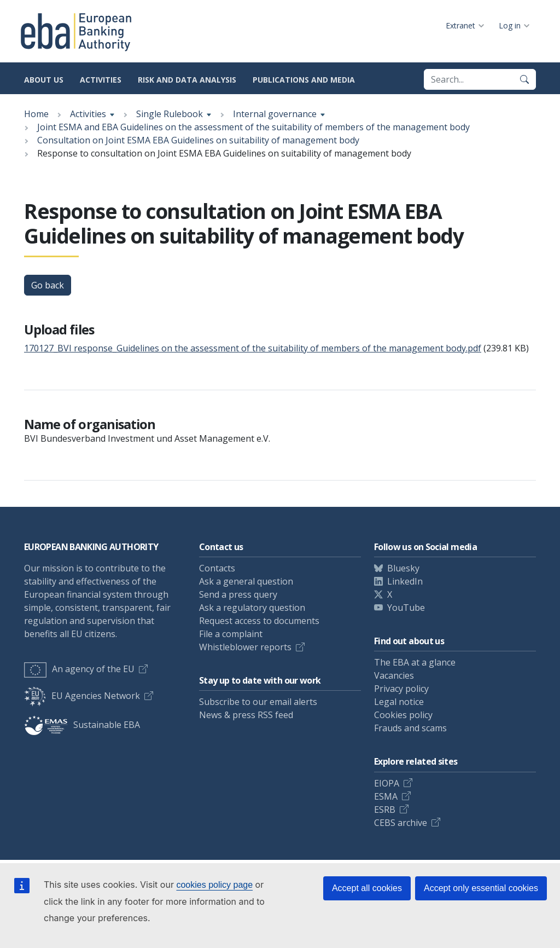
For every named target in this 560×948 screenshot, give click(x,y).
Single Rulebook (170, 114)
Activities (101, 80)
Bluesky (403, 568)
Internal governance (275, 114)
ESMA (386, 796)
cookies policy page (214, 885)
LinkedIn (405, 581)
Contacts (217, 568)
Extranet (460, 25)
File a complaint (231, 634)
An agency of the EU (79, 669)
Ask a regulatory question (252, 608)
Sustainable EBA (82, 725)
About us (44, 80)
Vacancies (394, 675)
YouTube (406, 608)
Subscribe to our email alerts (258, 702)
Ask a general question (246, 581)
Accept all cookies (367, 888)
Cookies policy (403, 715)
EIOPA (387, 783)
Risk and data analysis (187, 80)
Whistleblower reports (245, 647)
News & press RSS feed (246, 715)
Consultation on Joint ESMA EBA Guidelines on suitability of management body (198, 140)
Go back (48, 285)
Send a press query (238, 594)
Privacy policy (401, 689)
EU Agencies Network (82, 696)
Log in (510, 25)
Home (36, 114)
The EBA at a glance (415, 662)
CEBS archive (401, 823)
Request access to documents (259, 621)
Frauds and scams (410, 728)
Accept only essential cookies (481, 888)
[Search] (524, 79)
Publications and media (304, 80)
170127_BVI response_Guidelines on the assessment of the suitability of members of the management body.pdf (253, 348)
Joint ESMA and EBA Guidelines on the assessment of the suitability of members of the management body (253, 127)
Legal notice (399, 702)
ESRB (385, 810)
